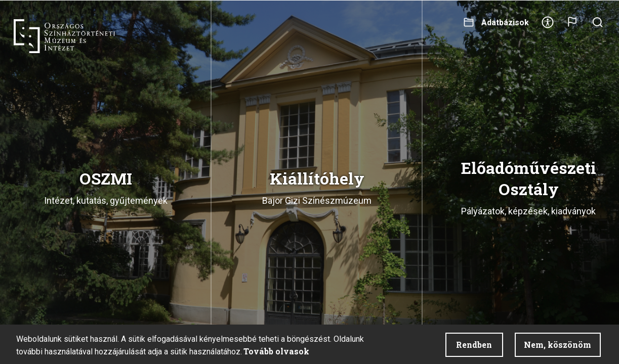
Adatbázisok (505, 22)
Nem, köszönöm (558, 345)
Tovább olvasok (276, 351)
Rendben (474, 345)
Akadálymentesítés (548, 26)
